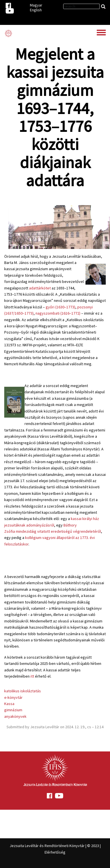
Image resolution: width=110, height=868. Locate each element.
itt (32, 676)
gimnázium (13, 710)
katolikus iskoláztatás (23, 691)
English (36, 10)
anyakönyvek (15, 716)
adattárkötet (40, 288)
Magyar (36, 5)
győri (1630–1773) (60, 307)
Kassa (9, 704)
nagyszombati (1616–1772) (58, 313)
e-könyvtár (13, 697)
